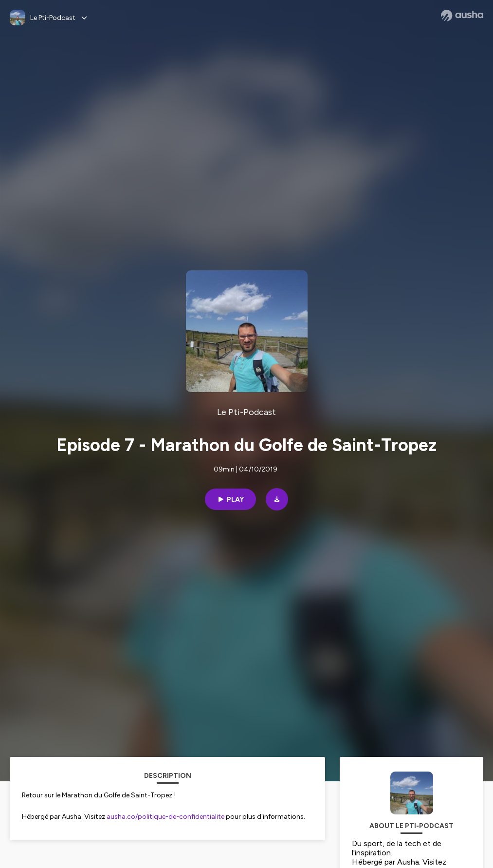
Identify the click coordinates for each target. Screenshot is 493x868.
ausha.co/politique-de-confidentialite (165, 817)
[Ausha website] (462, 16)
